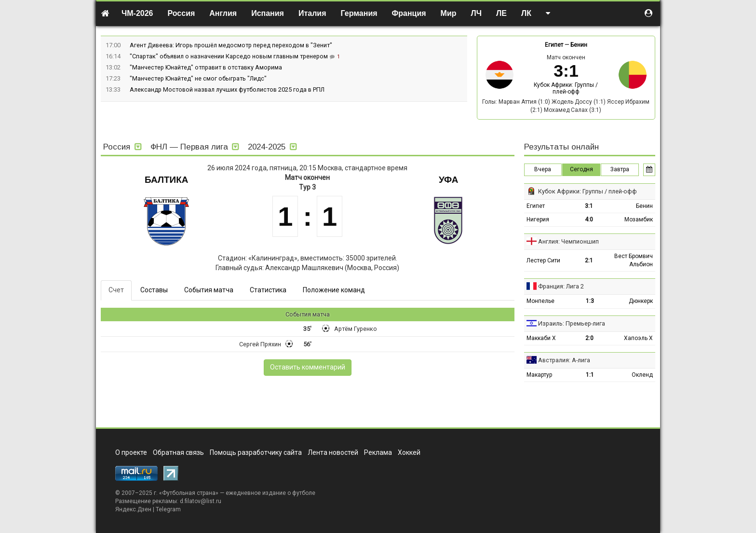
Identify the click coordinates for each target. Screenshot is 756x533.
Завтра (620, 169)
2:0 (589, 338)
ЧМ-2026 (137, 13)
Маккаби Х (541, 338)
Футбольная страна (189, 493)
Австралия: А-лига (564, 360)
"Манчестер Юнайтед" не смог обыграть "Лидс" (198, 78)
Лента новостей (333, 452)
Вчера (543, 169)
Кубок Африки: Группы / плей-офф (566, 88)
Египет (554, 45)
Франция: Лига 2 (561, 286)
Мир (449, 13)
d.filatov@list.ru (201, 501)
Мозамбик (639, 219)
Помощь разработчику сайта (256, 452)
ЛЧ (476, 13)
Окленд (642, 375)
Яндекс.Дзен (133, 509)
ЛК (526, 13)
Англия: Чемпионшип (568, 241)
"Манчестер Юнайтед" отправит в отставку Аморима (206, 67)
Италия (312, 13)
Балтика (166, 180)
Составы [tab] (154, 290)
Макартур (539, 375)
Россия (182, 13)
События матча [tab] (209, 290)
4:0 (589, 219)
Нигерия (538, 219)
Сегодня (581, 169)
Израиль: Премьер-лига (572, 323)
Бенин (579, 45)
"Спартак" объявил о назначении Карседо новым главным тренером (229, 56)
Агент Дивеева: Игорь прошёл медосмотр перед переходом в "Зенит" (231, 45)
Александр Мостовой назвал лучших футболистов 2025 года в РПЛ (227, 89)
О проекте (131, 452)
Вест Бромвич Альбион (634, 260)
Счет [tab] (116, 290)
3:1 (589, 206)
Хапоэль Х (638, 338)
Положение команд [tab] (334, 290)
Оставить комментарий (308, 367)
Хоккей (409, 452)
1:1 (590, 375)
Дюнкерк (641, 301)
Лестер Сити (543, 260)
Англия (223, 13)
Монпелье (540, 301)
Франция (409, 13)
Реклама (378, 452)
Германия (359, 13)
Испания (268, 13)
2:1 (589, 260)
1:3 (590, 301)
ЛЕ (501, 13)
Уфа (448, 180)
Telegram (168, 509)
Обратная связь (178, 452)
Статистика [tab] (268, 290)
